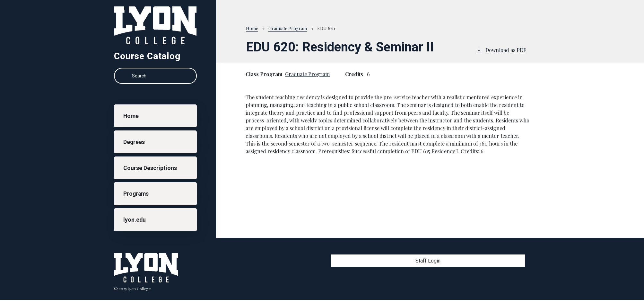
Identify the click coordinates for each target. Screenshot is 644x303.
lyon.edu (135, 220)
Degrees (134, 142)
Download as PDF (501, 50)
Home (131, 116)
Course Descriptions (150, 168)
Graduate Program (288, 28)
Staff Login (428, 261)
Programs (136, 194)
